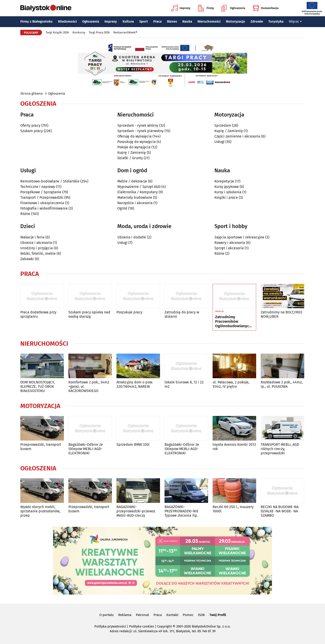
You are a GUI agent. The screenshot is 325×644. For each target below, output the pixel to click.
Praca (157, 21)
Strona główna (31, 93)
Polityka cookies (142, 626)
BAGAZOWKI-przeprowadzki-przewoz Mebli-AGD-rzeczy (136, 511)
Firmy (206, 8)
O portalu (107, 615)
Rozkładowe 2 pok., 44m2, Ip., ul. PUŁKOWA (282, 384)
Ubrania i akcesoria (36, 243)
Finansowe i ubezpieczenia (42, 203)
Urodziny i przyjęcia (37, 248)
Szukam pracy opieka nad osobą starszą (89, 314)
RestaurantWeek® (125, 32)
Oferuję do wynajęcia (135, 136)
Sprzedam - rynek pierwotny (140, 131)
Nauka (187, 21)
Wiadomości (67, 21)
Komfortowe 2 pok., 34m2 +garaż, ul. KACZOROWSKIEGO (89, 386)
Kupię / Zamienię (132, 153)
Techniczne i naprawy (38, 187)
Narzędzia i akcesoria (135, 203)
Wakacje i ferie (32, 237)
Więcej (295, 21)
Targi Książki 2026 (57, 32)
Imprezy (181, 8)
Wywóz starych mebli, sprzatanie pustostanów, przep (40, 511)
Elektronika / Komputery (138, 192)
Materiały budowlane (135, 197)
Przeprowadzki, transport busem (41, 447)
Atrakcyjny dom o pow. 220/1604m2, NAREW (135, 384)
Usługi (219, 142)
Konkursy (79, 32)
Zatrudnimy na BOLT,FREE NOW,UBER (282, 314)
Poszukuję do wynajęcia (137, 142)
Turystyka (276, 21)
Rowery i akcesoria (230, 243)
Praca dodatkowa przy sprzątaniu (38, 314)
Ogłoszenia (233, 8)
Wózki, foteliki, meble (38, 253)
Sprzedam (223, 125)
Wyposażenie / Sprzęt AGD (139, 187)
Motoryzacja (235, 21)
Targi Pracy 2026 (99, 32)
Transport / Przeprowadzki (42, 197)
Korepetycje (224, 181)
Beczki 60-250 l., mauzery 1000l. (233, 509)
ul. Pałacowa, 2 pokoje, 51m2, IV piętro (231, 384)
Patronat (142, 615)
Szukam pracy (32, 131)
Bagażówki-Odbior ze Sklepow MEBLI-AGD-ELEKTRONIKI (86, 449)
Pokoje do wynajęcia (134, 147)
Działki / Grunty (130, 158)
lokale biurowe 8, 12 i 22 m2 (184, 384)
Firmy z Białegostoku (36, 21)
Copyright (164, 626)
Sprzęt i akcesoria (229, 248)
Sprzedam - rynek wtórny (138, 125)
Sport (144, 21)
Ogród (122, 208)
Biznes (172, 21)
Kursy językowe (227, 187)
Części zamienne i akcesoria (237, 136)
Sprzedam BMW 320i (133, 444)
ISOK (201, 615)
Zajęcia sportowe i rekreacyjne (239, 237)
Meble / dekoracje (132, 181)
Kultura (128, 21)
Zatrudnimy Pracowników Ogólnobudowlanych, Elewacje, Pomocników (234, 322)
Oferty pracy (30, 125)
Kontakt (172, 615)
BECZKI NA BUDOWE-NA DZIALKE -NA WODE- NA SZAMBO (280, 511)
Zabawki (27, 259)
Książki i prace (226, 197)
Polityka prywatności (110, 626)
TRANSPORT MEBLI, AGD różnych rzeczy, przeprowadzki (280, 449)
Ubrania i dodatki (132, 237)
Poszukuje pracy (129, 312)
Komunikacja (266, 8)
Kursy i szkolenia (228, 192)
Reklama (125, 615)
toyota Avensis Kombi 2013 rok (234, 447)
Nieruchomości (209, 21)
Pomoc (188, 615)
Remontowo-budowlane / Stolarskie (50, 181)
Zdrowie (257, 21)
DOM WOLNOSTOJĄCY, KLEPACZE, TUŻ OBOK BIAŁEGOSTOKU (38, 386)
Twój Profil (218, 615)
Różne (25, 214)
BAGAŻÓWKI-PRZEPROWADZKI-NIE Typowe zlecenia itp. (182, 511)
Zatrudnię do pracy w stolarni (182, 314)
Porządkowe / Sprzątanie (41, 192)
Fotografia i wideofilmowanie (44, 208)
